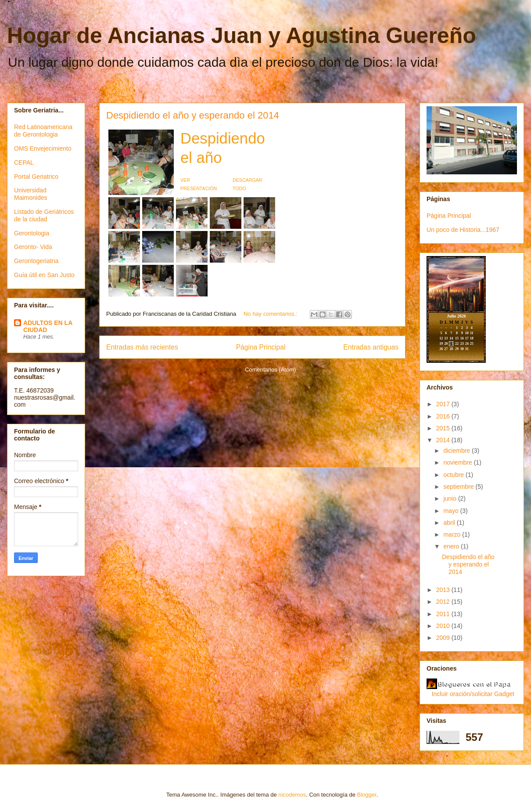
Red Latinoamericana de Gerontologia (43, 131)
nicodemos (292, 795)
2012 (444, 602)
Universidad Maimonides (30, 194)
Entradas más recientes (142, 347)
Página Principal (261, 347)
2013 (444, 590)
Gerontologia (32, 233)
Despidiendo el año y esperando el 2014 (193, 115)
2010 (444, 626)
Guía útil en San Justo (44, 275)
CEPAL (24, 162)
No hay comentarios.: (271, 314)
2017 (444, 404)
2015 (444, 428)
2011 (444, 614)
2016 (444, 416)
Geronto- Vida (33, 247)
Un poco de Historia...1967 (463, 230)
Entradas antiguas (371, 347)
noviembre (458, 462)
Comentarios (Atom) (270, 370)
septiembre (459, 487)
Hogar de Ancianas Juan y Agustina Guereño (242, 36)
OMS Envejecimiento (43, 148)
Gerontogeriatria (36, 261)
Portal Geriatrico (36, 177)
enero (452, 546)
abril (450, 523)
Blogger (367, 795)
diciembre (457, 451)
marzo (453, 534)
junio (450, 498)
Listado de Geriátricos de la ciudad (44, 215)
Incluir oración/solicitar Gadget (473, 694)
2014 (444, 440)
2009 (444, 638)
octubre (454, 475)
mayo (452, 511)
